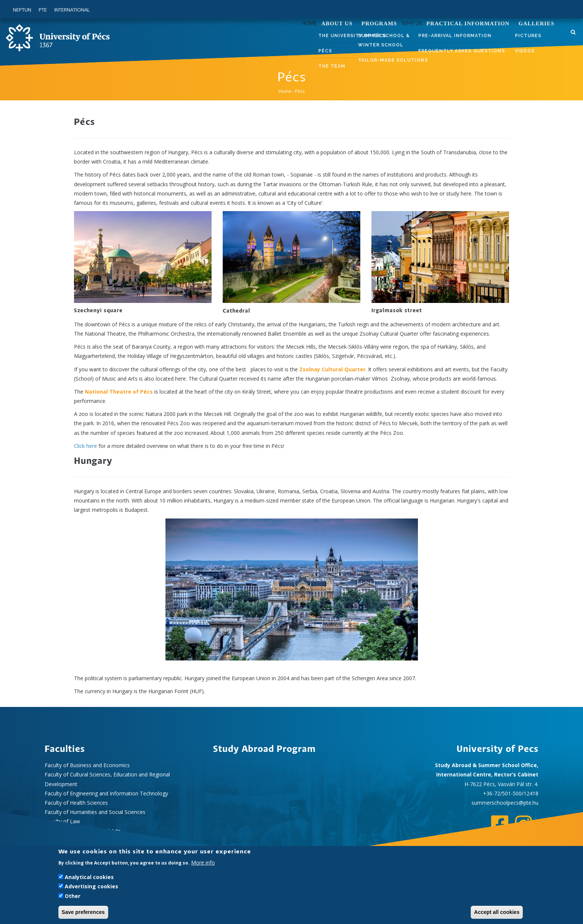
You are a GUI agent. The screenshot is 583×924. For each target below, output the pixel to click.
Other (73, 896)
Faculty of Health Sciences (76, 803)
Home (292, 35)
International (72, 10)
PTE (43, 10)
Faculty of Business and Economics (87, 765)
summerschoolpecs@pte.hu (505, 803)
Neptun (22, 10)
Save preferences (83, 912)
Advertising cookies (91, 886)
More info (203, 862)
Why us (406, 35)
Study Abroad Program (264, 749)
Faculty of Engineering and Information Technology (106, 793)
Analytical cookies (89, 877)
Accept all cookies (497, 912)
